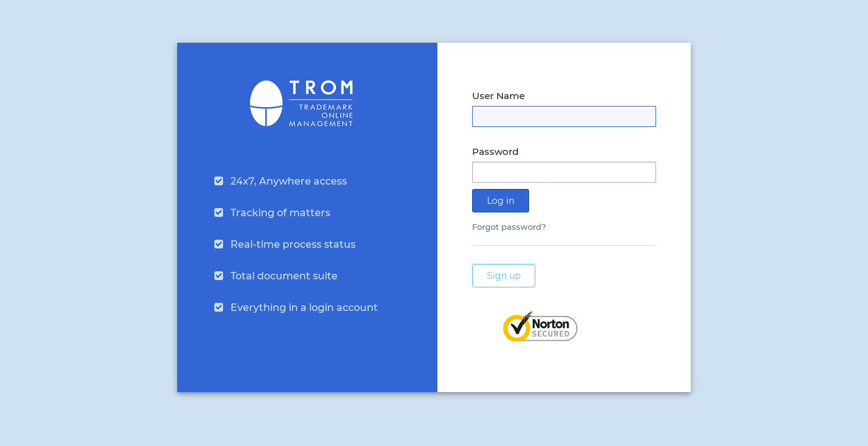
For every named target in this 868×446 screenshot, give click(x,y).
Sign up (504, 276)
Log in (501, 201)
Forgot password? (509, 227)
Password (495, 151)
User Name (498, 96)
